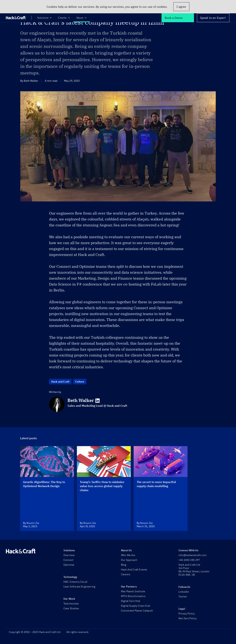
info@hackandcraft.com (192, 555)
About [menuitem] (82, 18)
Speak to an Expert (213, 18)
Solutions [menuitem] (45, 18)
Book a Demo (174, 18)
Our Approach (129, 560)
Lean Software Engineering (79, 587)
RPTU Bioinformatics (133, 596)
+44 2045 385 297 (189, 560)
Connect (68, 560)
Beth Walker (81, 400)
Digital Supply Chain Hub (136, 606)
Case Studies (71, 608)
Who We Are (128, 555)
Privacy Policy (187, 614)
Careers (126, 574)
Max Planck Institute (133, 591)
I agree (181, 7)
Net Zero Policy (188, 618)
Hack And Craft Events (134, 570)
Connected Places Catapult (137, 611)
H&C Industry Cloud (75, 582)
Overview (69, 555)
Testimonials (71, 604)
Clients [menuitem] (64, 18)
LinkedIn (184, 592)
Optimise (69, 565)
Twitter (183, 597)
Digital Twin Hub (131, 601)
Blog (124, 565)
